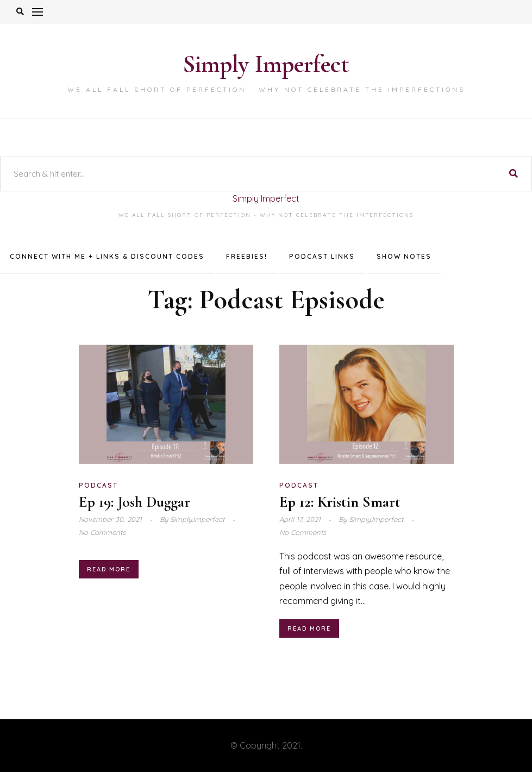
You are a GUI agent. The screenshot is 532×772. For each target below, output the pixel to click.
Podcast (98, 485)
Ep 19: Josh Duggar (134, 502)
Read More (109, 569)
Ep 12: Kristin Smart (340, 502)
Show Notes (404, 256)
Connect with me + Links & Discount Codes (107, 256)
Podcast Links (322, 256)
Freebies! (247, 256)
